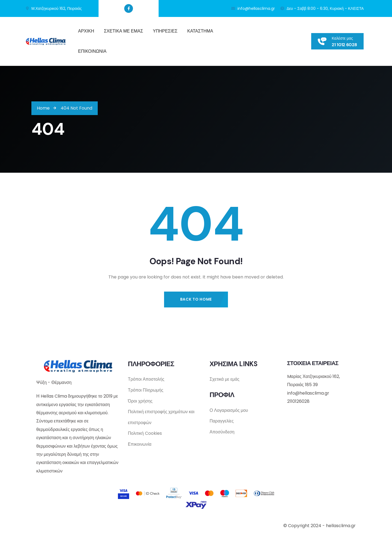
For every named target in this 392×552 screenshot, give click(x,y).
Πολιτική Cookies (145, 434)
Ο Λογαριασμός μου (229, 410)
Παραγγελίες (222, 421)
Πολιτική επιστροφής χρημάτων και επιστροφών (161, 418)
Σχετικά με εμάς (225, 379)
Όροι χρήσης (140, 401)
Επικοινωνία (140, 445)
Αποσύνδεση (222, 432)
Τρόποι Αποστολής (146, 379)
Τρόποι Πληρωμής (146, 390)
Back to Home (196, 299)
